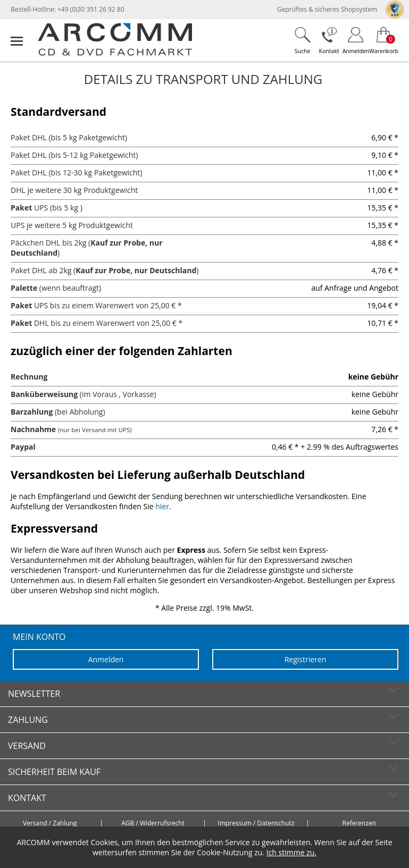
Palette (24, 288)
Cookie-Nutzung (224, 852)
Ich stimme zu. (291, 852)
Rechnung (29, 377)
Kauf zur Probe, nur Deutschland (136, 270)
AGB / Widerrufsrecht (153, 823)
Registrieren (306, 659)
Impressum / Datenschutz (256, 823)
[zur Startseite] (115, 53)
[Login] (356, 40)
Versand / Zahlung (50, 823)
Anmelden (106, 659)
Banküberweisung (44, 394)
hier (162, 506)
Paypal (23, 447)
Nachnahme (33, 429)
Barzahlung (32, 412)
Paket (21, 208)
